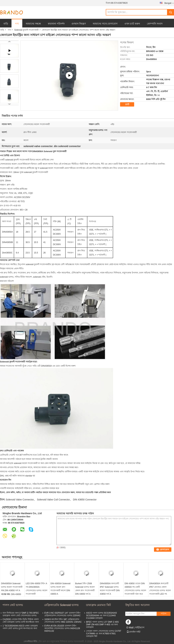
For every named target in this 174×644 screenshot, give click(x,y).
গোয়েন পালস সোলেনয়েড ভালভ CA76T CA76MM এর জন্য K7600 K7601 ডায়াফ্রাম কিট (104, 634)
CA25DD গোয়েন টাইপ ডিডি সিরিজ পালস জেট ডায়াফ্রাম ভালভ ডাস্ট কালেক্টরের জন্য (21, 621)
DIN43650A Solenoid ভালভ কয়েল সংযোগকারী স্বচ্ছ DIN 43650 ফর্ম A (12, 587)
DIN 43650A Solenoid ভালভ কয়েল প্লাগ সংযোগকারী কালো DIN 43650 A (60, 589)
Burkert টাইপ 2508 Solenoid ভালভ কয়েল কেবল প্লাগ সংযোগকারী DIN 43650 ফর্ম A (85, 589)
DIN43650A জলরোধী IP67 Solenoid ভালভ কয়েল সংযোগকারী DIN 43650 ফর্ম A (110, 589)
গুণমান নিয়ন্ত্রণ (79, 24)
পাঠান (164, 613)
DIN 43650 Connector (85, 500)
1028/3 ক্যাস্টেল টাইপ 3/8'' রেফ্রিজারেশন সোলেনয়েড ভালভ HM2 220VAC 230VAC (63, 621)
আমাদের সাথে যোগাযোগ (105, 24)
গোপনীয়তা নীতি (30, 641)
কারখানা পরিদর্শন (56, 24)
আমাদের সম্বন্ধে (33, 24)
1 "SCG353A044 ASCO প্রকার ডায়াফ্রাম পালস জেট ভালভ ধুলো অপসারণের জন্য (20, 627)
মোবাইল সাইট (134, 632)
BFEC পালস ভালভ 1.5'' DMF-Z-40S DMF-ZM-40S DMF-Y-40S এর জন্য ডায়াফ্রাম (102, 625)
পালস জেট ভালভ (13, 605)
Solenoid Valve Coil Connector (53, 500)
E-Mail (130, 627)
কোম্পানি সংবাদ (155, 24)
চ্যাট (127, 104)
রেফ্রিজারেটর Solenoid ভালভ (61, 605)
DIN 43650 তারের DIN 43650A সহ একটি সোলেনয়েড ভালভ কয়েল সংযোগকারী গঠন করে (135, 589)
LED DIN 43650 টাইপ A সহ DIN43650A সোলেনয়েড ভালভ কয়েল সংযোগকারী (37, 589)
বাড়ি (6, 24)
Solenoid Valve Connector (20, 500)
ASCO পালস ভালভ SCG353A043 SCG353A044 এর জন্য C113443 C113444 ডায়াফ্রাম (101, 615)
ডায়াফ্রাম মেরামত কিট (98, 605)
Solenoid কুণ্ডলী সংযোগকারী (26, 30)
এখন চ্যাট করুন (132, 24)
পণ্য (17, 24)
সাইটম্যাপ (140, 627)
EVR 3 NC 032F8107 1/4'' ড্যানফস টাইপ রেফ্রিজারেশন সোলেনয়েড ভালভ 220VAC (62, 614)
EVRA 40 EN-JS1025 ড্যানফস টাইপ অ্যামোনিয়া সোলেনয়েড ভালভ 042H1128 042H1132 (62, 628)
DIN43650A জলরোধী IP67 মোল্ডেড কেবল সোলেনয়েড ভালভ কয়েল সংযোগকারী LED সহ (160, 589)
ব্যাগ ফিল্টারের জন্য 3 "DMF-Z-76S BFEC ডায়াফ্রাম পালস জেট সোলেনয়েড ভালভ (21, 614)
